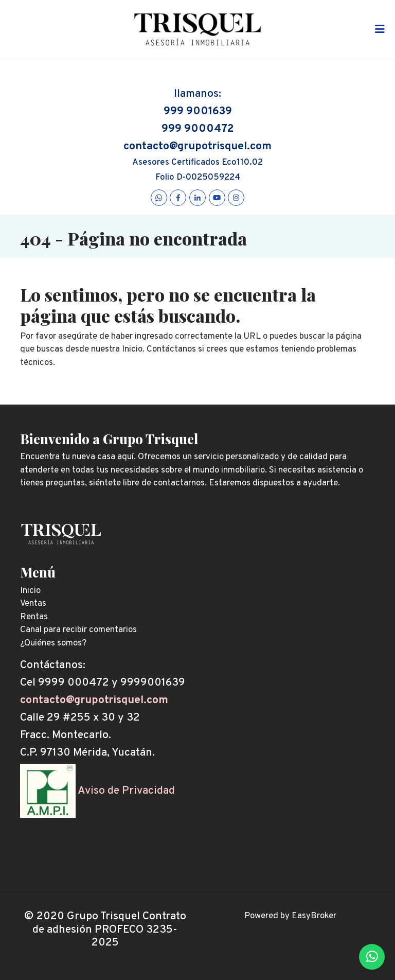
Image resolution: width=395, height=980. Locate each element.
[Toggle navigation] (380, 29)
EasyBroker (314, 916)
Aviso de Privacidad (126, 791)
